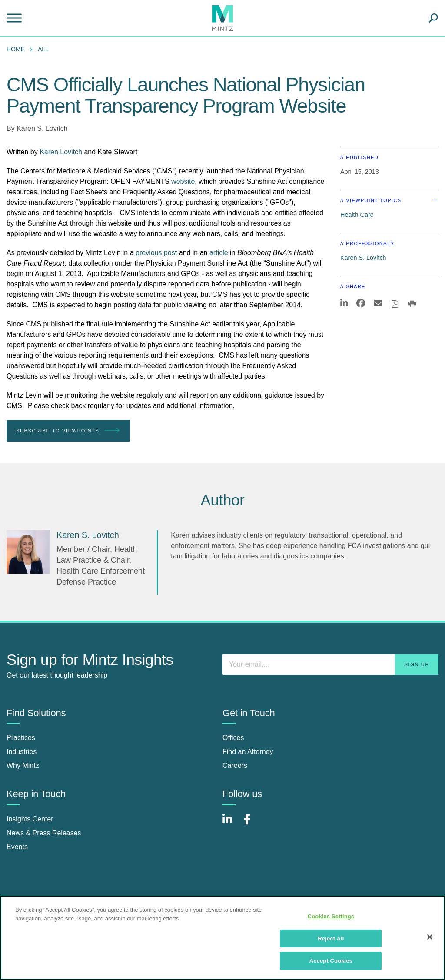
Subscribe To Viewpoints (68, 431)
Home (16, 49)
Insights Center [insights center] (30, 819)
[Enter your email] (330, 664)
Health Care (357, 215)
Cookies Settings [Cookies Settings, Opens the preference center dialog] (331, 916)
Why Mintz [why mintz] (23, 766)
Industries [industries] (22, 752)
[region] (222, 938)
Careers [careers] (235, 766)
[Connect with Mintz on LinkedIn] (231, 824)
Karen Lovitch (62, 152)
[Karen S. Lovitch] (28, 552)
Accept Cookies (331, 961)
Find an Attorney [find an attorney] (248, 752)
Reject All (331, 938)
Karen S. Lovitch (42, 128)
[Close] (430, 937)
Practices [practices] (21, 738)
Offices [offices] (233, 738)
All (43, 49)
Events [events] (17, 847)
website (183, 181)
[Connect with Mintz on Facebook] (252, 824)
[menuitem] (18, 49)
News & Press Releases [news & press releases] (44, 833)
